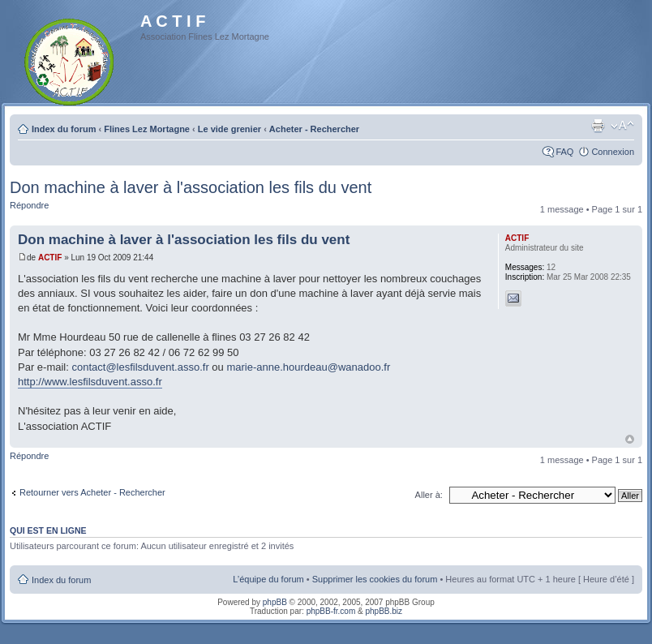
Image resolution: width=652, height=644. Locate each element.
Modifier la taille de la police (622, 126)
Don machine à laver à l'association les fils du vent (191, 187)
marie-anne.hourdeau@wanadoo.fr (308, 367)
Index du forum (64, 129)
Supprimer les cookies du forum (375, 579)
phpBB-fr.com (331, 611)
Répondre (29, 205)
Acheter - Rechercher (314, 129)
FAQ (564, 152)
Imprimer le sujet (598, 126)
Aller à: (429, 495)
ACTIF (50, 258)
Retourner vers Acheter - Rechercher (92, 492)
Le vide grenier (229, 129)
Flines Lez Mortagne (147, 129)
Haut (630, 439)
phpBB (275, 602)
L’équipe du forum (268, 579)
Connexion (613, 152)
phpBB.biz (384, 611)
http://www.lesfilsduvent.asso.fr (90, 382)
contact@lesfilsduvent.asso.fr (140, 367)
